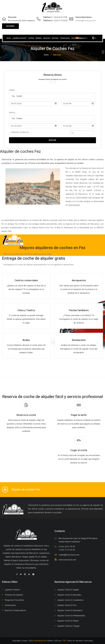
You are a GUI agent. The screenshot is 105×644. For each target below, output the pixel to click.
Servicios (47, 38)
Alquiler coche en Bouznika (69, 595)
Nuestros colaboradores (15, 610)
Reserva (10, 26)
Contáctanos (10, 605)
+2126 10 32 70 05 (67, 547)
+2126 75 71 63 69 (67, 550)
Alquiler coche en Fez (67, 605)
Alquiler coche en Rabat (68, 621)
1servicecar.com (40, 641)
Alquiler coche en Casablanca (70, 600)
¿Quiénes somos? (20, 38)
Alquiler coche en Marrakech (70, 610)
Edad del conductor (20, 132)
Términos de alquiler (14, 595)
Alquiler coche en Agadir (68, 590)
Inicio (9, 38)
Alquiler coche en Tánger (68, 626)
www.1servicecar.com (67, 560)
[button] (94, 38)
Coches (31, 38)
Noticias (55, 38)
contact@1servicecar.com (86, 21)
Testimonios (65, 38)
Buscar (53, 140)
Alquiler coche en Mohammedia (71, 616)
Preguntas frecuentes (14, 600)
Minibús (39, 38)
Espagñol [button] (82, 38)
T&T (64, 641)
